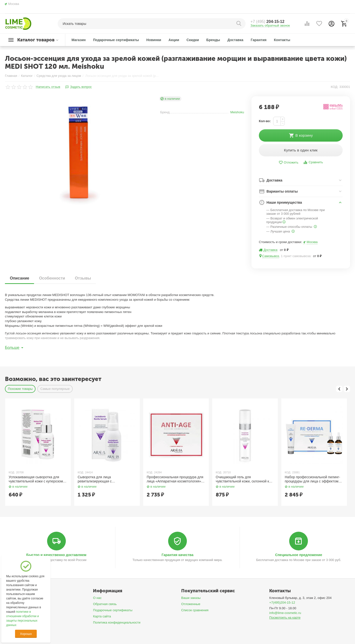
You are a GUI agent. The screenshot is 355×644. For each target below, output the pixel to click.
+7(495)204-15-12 (282, 603)
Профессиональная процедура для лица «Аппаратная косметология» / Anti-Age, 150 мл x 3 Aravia (175, 479)
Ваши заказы (191, 598)
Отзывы (83, 278)
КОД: (335, 87)
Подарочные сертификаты (113, 610)
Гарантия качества (177, 555)
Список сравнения (195, 610)
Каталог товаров (36, 40)
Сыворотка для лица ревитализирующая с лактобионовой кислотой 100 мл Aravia (104, 479)
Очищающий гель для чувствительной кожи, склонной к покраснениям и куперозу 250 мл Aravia (242, 479)
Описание (19, 278)
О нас (97, 598)
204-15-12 (267, 22)
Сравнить (313, 162)
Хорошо (26, 634)
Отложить (288, 163)
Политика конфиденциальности (117, 622)
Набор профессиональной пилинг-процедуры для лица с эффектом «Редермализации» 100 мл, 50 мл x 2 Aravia (313, 479)
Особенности (52, 278)
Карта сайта (102, 616)
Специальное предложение (299, 555)
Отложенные (191, 604)
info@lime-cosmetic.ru (285, 613)
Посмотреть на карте (285, 618)
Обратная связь (105, 604)
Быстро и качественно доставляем (56, 555)
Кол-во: (265, 121)
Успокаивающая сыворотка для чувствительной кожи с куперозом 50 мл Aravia (36, 479)
